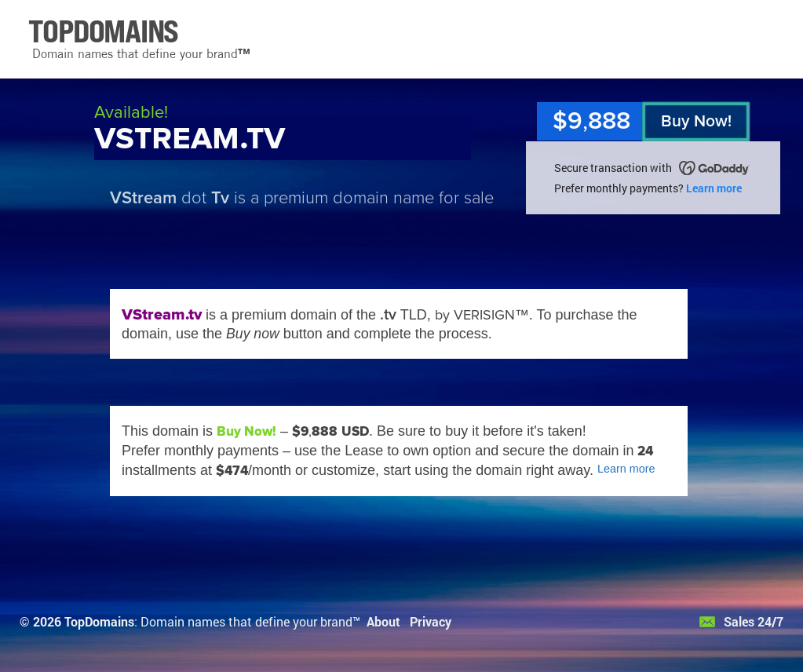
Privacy (431, 621)
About (383, 621)
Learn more (714, 188)
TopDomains (99, 621)
